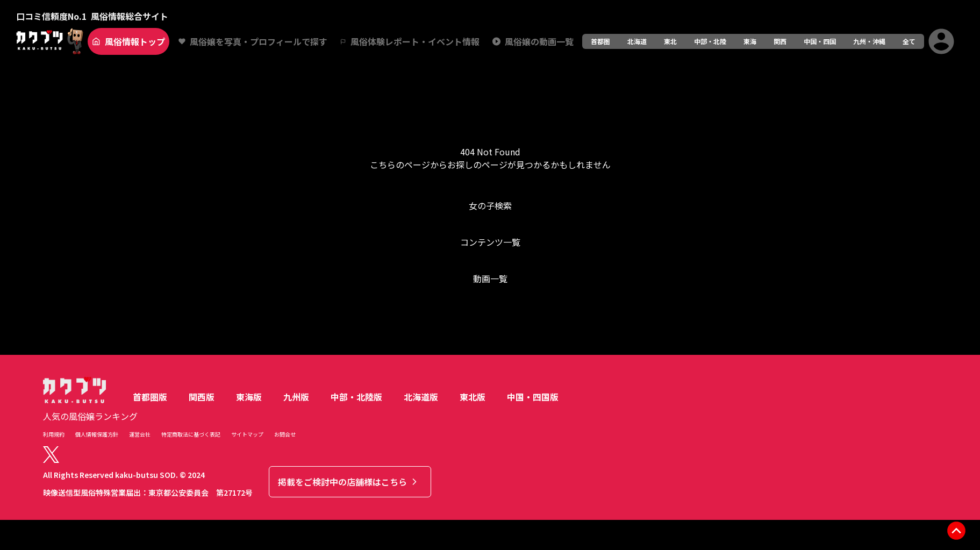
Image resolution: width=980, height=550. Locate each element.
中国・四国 (820, 41)
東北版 (473, 397)
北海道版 (421, 397)
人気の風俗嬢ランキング (90, 416)
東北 (670, 41)
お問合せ (285, 434)
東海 (750, 41)
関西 (780, 41)
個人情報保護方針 (97, 434)
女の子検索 (490, 205)
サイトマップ (247, 434)
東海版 (249, 397)
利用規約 (54, 434)
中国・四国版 (533, 397)
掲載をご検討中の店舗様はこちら (349, 482)
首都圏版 (150, 397)
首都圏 (600, 41)
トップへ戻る (490, 322)
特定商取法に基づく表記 (191, 434)
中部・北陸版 (356, 397)
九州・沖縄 (869, 41)
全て (909, 41)
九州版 (296, 397)
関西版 (202, 397)
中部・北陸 (710, 41)
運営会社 (140, 434)
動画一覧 (490, 278)
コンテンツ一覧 (490, 242)
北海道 (637, 41)
